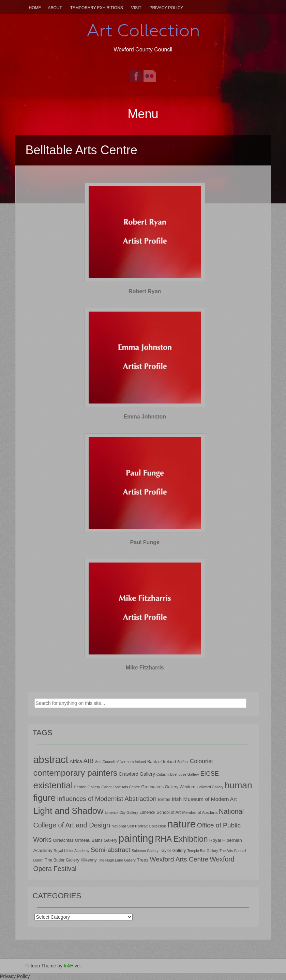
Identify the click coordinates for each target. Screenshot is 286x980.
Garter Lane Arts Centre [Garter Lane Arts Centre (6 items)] (121, 787)
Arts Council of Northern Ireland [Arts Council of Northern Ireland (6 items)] (121, 762)
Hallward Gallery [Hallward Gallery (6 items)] (210, 787)
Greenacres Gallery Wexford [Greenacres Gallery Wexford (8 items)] (168, 787)
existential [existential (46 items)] (53, 785)
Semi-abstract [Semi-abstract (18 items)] (110, 850)
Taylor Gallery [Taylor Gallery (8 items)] (173, 851)
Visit (136, 8)
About (55, 8)
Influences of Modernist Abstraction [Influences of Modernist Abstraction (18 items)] (107, 799)
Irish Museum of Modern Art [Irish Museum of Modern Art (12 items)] (204, 799)
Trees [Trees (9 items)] (143, 860)
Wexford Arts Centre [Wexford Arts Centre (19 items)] (179, 859)
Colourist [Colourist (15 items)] (201, 761)
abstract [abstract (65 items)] (51, 760)
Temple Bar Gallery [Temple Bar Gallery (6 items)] (203, 851)
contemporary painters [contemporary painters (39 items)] (76, 773)
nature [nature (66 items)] (182, 824)
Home (35, 8)
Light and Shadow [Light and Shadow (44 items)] (69, 811)
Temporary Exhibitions (97, 8)
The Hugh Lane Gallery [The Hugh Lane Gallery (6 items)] (117, 860)
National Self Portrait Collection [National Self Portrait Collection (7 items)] (139, 826)
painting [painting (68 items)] (136, 838)
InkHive (72, 966)
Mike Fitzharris (145, 668)
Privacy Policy (166, 8)
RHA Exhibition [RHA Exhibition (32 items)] (182, 839)
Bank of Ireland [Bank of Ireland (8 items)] (162, 762)
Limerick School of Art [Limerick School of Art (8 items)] (160, 812)
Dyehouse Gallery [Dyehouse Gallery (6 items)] (185, 774)
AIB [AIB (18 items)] (89, 761)
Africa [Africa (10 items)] (76, 761)
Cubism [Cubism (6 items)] (163, 774)
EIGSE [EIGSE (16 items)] (209, 774)
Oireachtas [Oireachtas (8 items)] (63, 840)
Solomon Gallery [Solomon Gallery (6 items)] (145, 851)
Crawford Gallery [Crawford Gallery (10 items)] (137, 774)
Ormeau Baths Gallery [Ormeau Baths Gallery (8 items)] (96, 840)
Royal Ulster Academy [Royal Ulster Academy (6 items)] (72, 851)
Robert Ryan (145, 291)
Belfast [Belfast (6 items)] (183, 762)
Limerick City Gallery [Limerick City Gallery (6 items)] (122, 812)
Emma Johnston (145, 417)
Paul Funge (145, 542)
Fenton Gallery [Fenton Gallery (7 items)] (87, 787)
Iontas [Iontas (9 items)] (164, 799)
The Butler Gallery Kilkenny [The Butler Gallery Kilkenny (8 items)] (71, 860)
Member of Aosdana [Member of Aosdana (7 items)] (200, 812)
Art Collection (143, 30)
